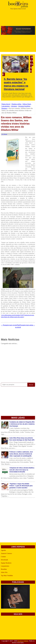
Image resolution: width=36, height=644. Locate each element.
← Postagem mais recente (9, 325)
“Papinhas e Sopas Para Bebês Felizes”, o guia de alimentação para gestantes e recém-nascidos (21, 486)
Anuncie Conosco (6, 553)
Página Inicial (6, 104)
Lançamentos (6, 106)
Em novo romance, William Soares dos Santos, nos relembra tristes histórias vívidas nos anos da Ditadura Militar (16, 124)
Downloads (4, 560)
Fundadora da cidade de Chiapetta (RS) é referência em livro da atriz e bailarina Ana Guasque (22, 424)
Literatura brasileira (24, 106)
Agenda (3, 550)
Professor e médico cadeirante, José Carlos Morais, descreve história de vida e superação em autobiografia (21, 454)
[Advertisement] (18, 363)
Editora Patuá (27, 104)
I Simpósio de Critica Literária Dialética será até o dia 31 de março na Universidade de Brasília (22, 470)
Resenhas (4, 569)
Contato (3, 557)
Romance (4, 108)
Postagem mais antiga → (27, 325)
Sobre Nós (4, 572)
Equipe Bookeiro (6, 563)
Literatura (14, 106)
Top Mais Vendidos (7, 576)
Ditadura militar (16, 104)
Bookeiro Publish (23, 641)
